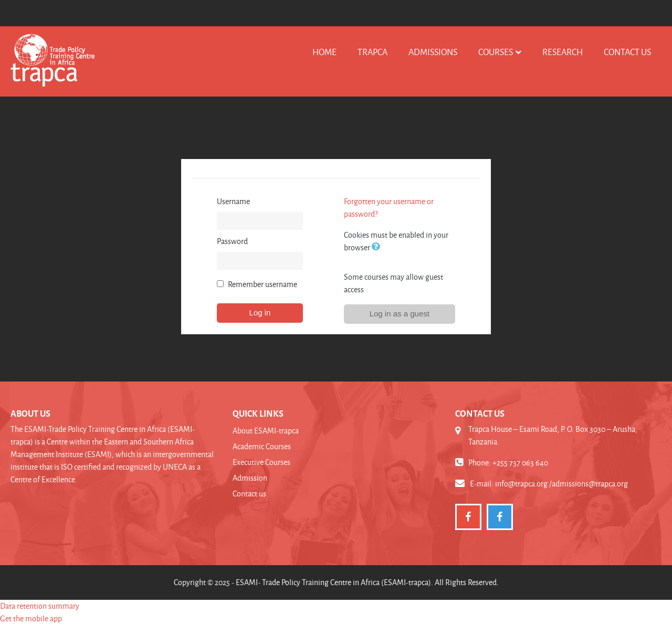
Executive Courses (261, 462)
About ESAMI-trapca (266, 431)
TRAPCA (372, 52)
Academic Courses (262, 446)
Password (232, 241)
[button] (378, 247)
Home (324, 52)
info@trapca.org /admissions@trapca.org (561, 484)
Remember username (262, 284)
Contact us (627, 52)
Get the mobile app (31, 618)
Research (563, 52)
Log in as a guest (400, 314)
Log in (260, 312)
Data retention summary (40, 606)
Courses (496, 52)
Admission (250, 478)
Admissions (433, 52)
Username (233, 201)
